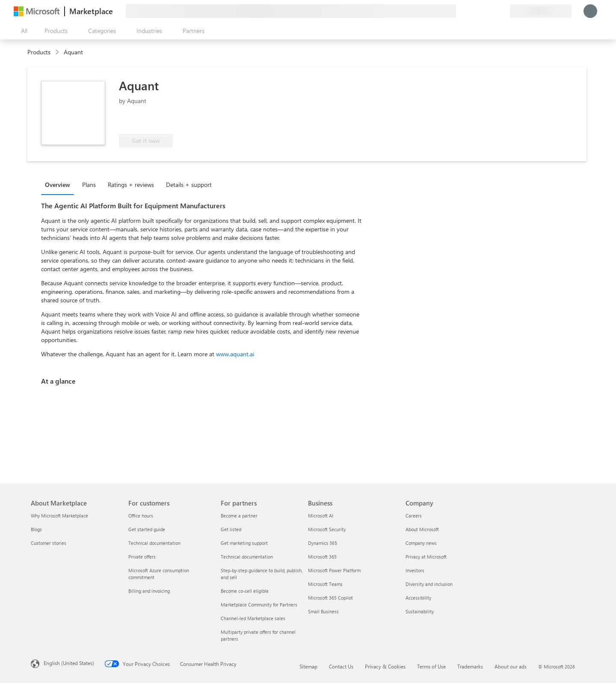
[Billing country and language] (541, 11)
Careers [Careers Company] (414, 516)
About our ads (511, 666)
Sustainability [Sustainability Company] (420, 611)
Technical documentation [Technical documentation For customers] (154, 543)
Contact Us (341, 666)
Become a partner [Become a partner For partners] (239, 516)
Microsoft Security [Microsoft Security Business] (327, 529)
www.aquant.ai (235, 354)
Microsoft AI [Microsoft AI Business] (321, 516)
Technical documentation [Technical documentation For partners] (247, 557)
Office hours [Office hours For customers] (141, 516)
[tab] (60, 184)
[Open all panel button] (22, 31)
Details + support (189, 185)
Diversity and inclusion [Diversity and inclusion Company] (429, 584)
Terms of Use (431, 666)
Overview (58, 185)
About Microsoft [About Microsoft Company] (422, 529)
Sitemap (308, 666)
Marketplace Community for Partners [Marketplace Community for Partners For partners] (259, 605)
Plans (89, 185)
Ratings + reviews (131, 185)
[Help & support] (483, 11)
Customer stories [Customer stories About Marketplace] (49, 543)
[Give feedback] (472, 11)
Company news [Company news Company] (421, 543)
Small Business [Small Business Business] (323, 611)
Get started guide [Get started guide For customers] (147, 529)
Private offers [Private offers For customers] (142, 557)
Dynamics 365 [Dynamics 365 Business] (323, 543)
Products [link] (39, 52)
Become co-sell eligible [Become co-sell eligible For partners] (245, 591)
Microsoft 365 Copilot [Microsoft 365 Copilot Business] (330, 598)
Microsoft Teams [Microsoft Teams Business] (325, 584)
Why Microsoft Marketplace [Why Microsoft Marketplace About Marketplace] (59, 516)
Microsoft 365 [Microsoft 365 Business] (322, 557)
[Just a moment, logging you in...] (590, 11)
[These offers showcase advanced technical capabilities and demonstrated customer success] (147, 121)
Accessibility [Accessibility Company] (418, 598)
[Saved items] (493, 11)
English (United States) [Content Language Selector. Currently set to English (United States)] (69, 663)
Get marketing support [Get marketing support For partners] (244, 543)
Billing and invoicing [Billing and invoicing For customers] (149, 591)
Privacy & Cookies (385, 666)
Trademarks (470, 666)
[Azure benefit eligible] (213, 121)
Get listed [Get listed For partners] (231, 529)
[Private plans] (503, 11)
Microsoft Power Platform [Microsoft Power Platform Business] (334, 570)
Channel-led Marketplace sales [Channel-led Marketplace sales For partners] (253, 618)
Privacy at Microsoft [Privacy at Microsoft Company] (426, 557)
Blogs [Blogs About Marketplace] (36, 529)
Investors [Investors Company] (415, 570)
